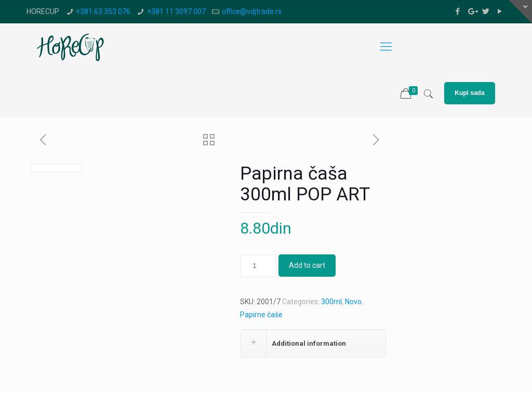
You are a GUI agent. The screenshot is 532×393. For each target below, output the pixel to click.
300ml (331, 302)
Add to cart (307, 265)
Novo (353, 302)
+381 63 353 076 (103, 11)
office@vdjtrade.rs (252, 11)
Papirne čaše (261, 315)
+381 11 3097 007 (176, 11)
